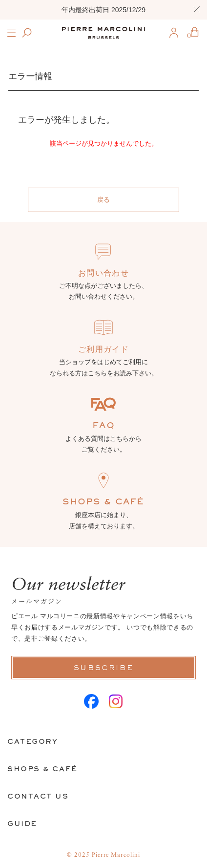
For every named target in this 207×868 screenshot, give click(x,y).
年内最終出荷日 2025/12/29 (103, 10)
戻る (103, 200)
